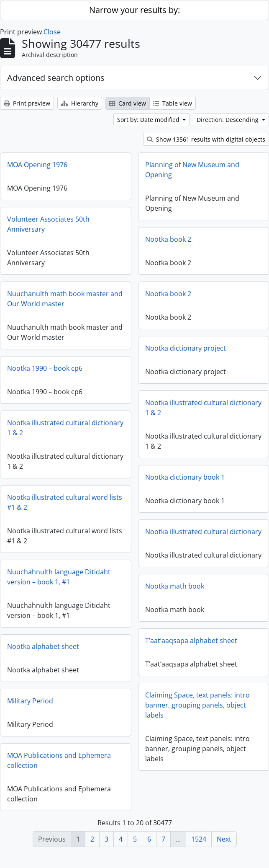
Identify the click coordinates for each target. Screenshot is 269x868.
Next (224, 839)
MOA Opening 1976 (37, 165)
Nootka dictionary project (186, 348)
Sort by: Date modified (149, 120)
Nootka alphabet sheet (70, 649)
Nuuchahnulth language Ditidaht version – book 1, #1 (59, 577)
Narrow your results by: (134, 10)
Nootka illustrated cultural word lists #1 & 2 (65, 502)
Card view (128, 103)
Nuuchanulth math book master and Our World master (65, 299)
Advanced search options (56, 78)
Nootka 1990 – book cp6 (45, 368)
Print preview (27, 103)
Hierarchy (80, 103)
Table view (173, 103)
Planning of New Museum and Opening (192, 170)
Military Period (57, 704)
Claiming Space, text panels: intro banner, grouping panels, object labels (170, 706)
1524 (199, 839)
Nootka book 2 (168, 239)
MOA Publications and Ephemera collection (86, 763)
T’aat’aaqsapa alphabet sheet (164, 642)
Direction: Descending (228, 120)
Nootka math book (175, 590)
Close (52, 32)
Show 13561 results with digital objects (206, 139)
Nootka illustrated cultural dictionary (203, 532)
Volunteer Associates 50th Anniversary (48, 224)
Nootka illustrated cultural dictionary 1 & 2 (203, 408)
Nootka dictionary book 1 (185, 477)
